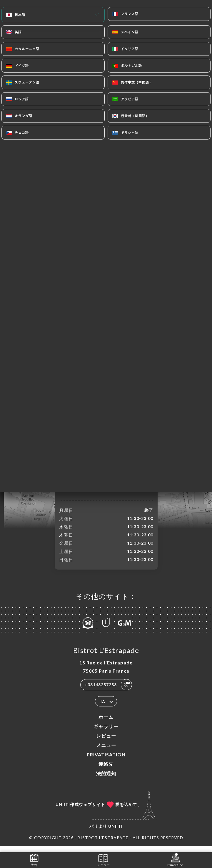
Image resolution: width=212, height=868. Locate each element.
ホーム (106, 723)
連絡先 (106, 770)
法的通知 (106, 779)
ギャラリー (106, 732)
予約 (34, 860)
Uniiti (115, 832)
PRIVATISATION (106, 761)
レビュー (106, 742)
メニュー (106, 751)
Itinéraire (175, 860)
